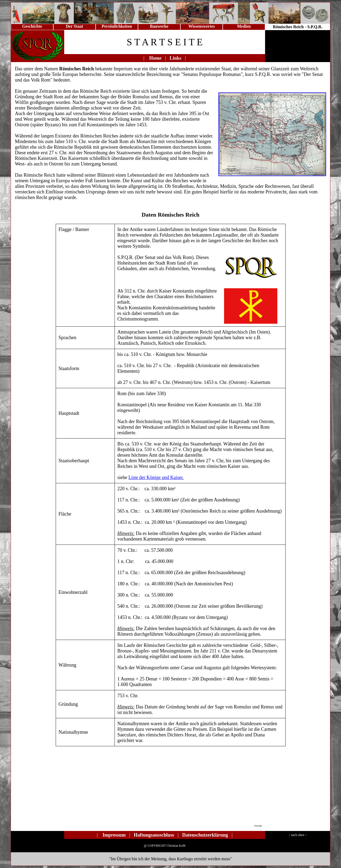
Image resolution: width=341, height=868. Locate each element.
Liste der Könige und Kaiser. (156, 477)
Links (176, 58)
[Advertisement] (166, 789)
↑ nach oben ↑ (298, 835)
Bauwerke (159, 26)
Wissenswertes (202, 26)
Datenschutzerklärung (205, 835)
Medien (244, 26)
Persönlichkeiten (117, 26)
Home (155, 58)
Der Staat (74, 26)
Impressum (114, 835)
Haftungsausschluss (154, 835)
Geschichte (32, 26)
